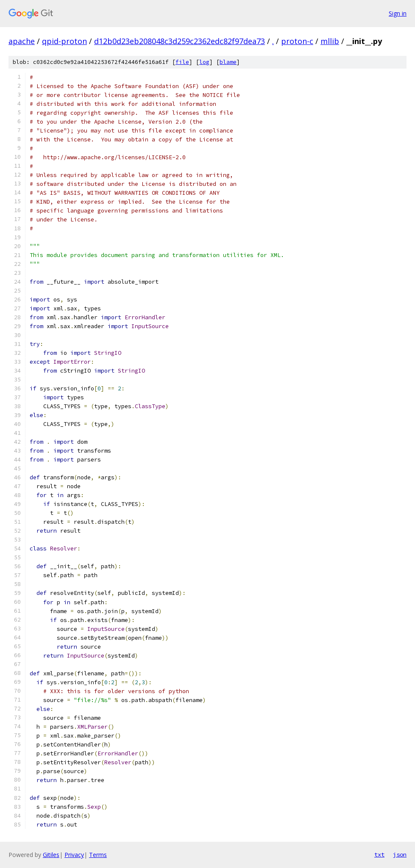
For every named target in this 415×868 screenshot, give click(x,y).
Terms (98, 855)
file (182, 62)
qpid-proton (64, 41)
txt (379, 854)
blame (228, 62)
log (204, 62)
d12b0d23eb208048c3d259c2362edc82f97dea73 (180, 41)
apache (22, 41)
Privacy (74, 855)
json (400, 854)
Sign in (398, 13)
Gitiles (51, 855)
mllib (330, 41)
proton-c (297, 41)
